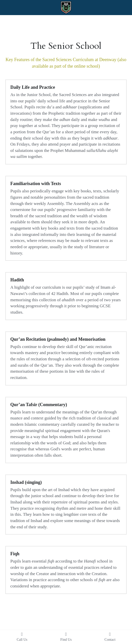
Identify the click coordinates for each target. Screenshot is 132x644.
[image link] (66, 7)
